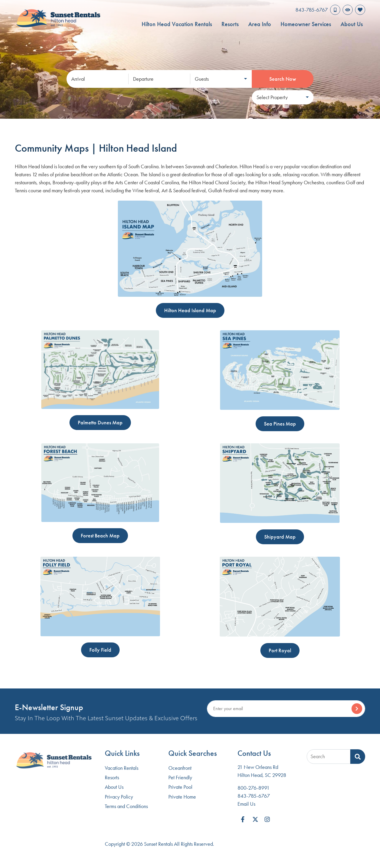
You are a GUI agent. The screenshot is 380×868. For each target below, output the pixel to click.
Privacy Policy (119, 797)
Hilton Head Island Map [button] (190, 310)
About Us (352, 24)
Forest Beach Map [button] (100, 536)
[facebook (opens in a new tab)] (243, 819)
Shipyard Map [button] (280, 537)
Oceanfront (180, 768)
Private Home (182, 797)
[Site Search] (328, 757)
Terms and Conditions (126, 806)
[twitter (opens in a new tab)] (255, 819)
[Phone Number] (318, 10)
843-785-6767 (254, 796)
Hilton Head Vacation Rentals (177, 24)
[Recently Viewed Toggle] (348, 10)
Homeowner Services (306, 24)
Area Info (260, 24)
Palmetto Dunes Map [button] (100, 423)
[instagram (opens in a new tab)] (267, 819)
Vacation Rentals (122, 768)
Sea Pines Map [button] (280, 424)
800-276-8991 (254, 788)
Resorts (230, 24)
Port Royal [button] (280, 650)
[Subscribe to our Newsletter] (286, 709)
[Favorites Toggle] (360, 10)
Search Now (283, 79)
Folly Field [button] (100, 650)
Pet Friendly (180, 777)
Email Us (246, 804)
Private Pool (180, 787)
